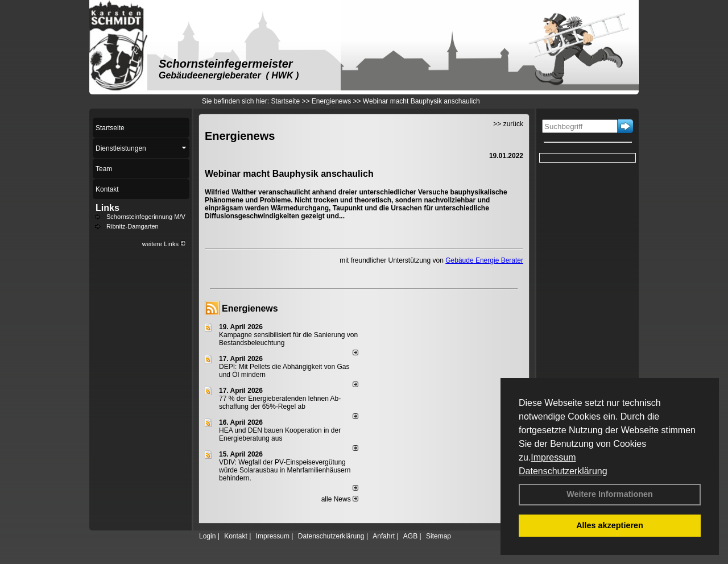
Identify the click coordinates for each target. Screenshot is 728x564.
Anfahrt (384, 536)
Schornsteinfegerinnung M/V (146, 217)
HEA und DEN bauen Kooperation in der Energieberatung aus (280, 434)
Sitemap (439, 536)
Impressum (553, 457)
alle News (340, 499)
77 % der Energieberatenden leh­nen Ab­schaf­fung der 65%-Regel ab (280, 403)
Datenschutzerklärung (563, 471)
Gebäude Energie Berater (484, 260)
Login (207, 536)
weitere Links (164, 244)
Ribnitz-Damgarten (133, 226)
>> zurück (508, 124)
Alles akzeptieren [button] (610, 525)
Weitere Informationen (610, 494)
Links (107, 208)
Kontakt (236, 536)
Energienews (250, 308)
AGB (410, 536)
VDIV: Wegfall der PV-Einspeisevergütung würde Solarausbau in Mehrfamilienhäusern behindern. (285, 470)
